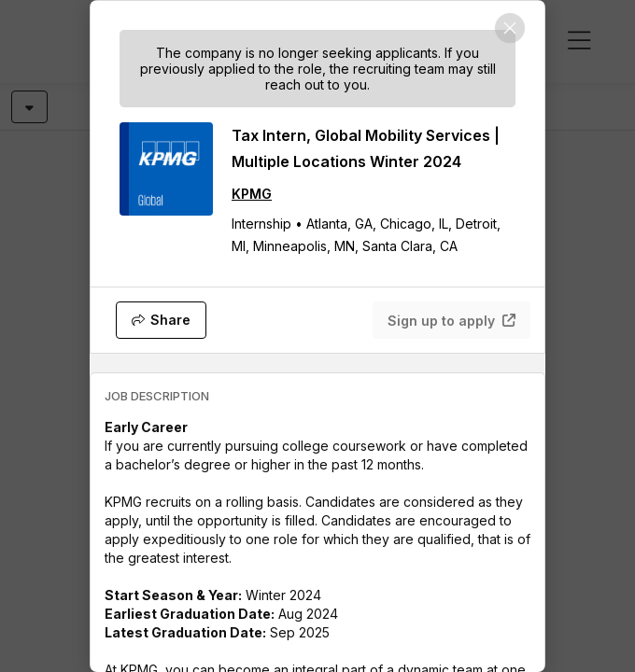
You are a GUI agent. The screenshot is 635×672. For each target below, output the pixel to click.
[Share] (161, 320)
